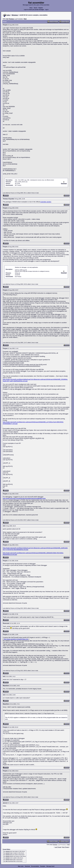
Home (31, 8)
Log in (47, 10)
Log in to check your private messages (34, 10)
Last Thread (58, 847)
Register (41, 8)
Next (25, 19)
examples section (46, 202)
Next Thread (65, 847)
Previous (11, 19)
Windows (15, 15)
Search (36, 8)
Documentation (35, 866)
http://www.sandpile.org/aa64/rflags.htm (16, 639)
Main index (21, 866)
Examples (43, 866)
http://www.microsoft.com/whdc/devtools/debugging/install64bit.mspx (24, 498)
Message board (50, 866)
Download (27, 866)
